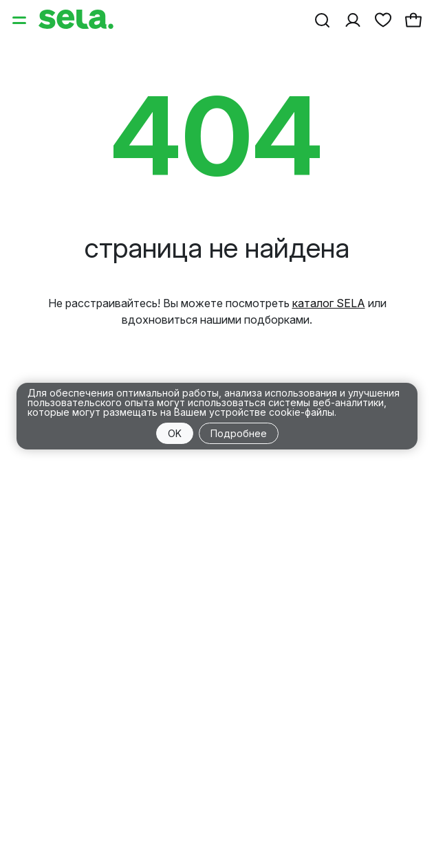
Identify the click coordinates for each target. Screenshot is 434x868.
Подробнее (239, 433)
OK (175, 433)
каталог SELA (329, 303)
